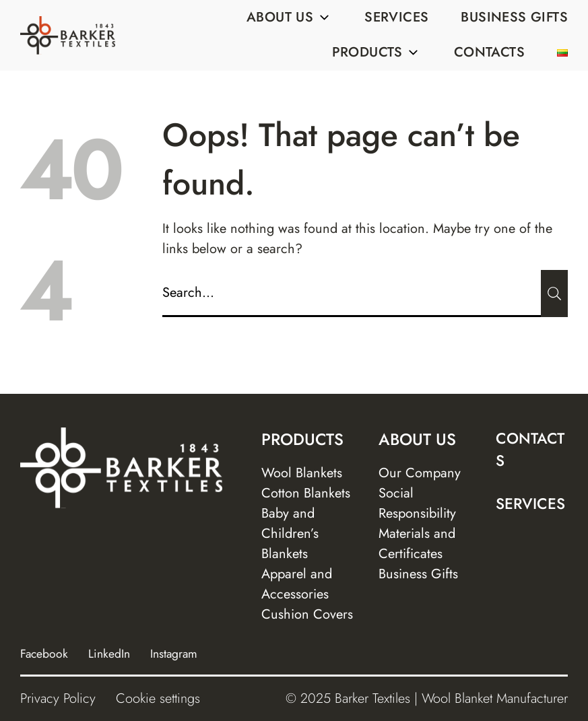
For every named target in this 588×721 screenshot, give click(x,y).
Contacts (489, 52)
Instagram (174, 654)
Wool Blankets (302, 473)
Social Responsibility (417, 503)
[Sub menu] (324, 18)
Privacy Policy (58, 698)
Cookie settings (158, 698)
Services (396, 17)
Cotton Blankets (306, 493)
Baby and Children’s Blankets (290, 534)
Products (377, 52)
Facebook (44, 654)
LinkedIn (109, 654)
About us (289, 17)
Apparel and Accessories (297, 584)
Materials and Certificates (417, 544)
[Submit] (554, 294)
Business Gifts (514, 17)
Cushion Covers (307, 614)
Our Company (420, 473)
